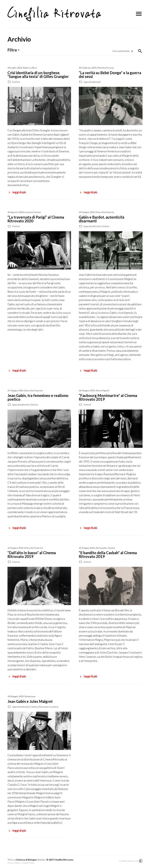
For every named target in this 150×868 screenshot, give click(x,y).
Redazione (30, 696)
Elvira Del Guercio (105, 212)
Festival (16, 82)
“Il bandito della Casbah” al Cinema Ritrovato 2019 (108, 555)
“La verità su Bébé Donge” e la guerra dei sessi (110, 75)
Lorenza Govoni (33, 212)
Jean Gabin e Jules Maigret (30, 701)
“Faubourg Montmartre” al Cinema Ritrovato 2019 (108, 397)
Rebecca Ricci (30, 68)
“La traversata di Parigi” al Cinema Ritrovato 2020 (36, 219)
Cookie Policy (28, 863)
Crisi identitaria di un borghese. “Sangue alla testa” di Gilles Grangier (38, 75)
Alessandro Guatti (105, 548)
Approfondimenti (92, 82)
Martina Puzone (106, 68)
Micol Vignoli (102, 390)
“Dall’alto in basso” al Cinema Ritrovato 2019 (32, 555)
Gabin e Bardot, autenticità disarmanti (101, 219)
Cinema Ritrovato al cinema (44, 707)
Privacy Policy (14, 863)
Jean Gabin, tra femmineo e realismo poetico (38, 397)
